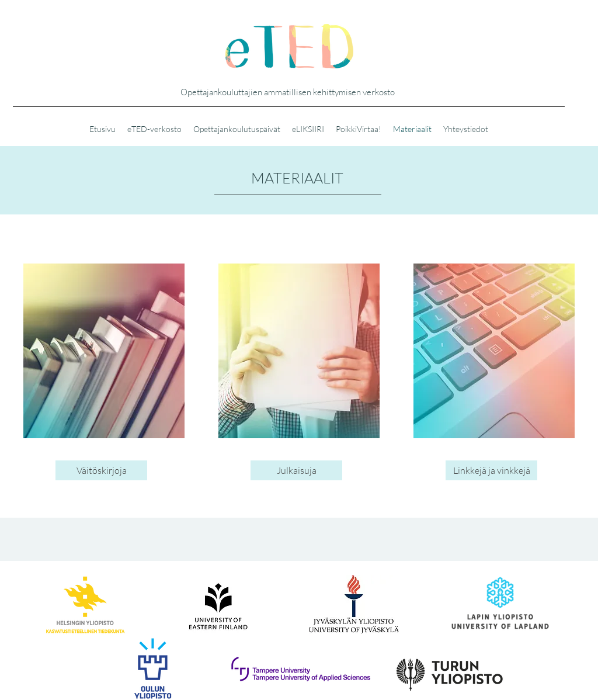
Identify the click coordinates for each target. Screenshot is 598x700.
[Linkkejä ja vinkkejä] (491, 470)
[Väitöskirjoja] (101, 470)
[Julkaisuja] (296, 470)
